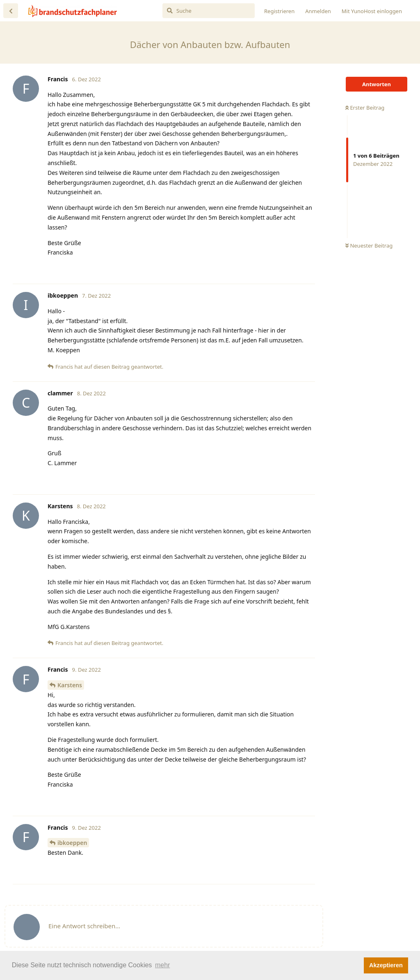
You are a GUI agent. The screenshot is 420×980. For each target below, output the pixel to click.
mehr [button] (162, 965)
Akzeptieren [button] (386, 965)
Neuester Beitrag (369, 246)
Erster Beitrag (365, 108)
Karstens (70, 685)
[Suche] (209, 11)
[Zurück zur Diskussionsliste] (11, 11)
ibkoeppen (72, 843)
